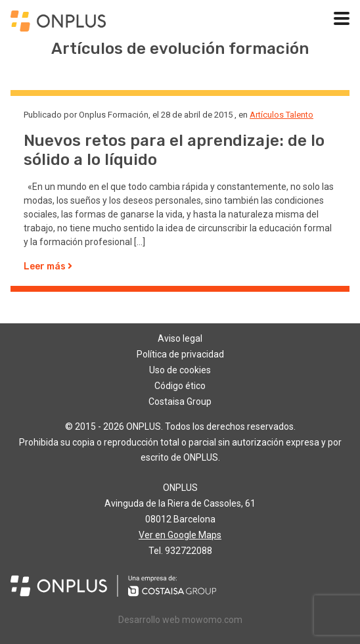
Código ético (180, 386)
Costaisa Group (180, 402)
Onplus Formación (114, 115)
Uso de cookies (180, 370)
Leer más (48, 266)
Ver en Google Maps (180, 535)
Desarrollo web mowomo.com (180, 620)
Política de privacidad (180, 354)
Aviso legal (180, 338)
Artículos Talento (281, 115)
